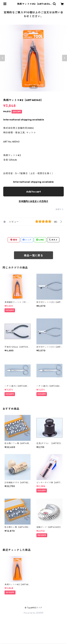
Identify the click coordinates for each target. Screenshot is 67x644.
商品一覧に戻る (33, 255)
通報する (60, 209)
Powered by (34, 613)
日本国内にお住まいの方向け (33, 201)
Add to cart (33, 192)
